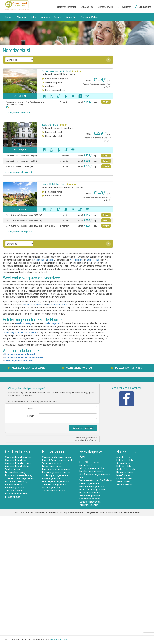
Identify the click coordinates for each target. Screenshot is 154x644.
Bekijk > (106, 102)
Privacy (64, 513)
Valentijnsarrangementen (54, 485)
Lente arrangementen (90, 499)
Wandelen (21, 17)
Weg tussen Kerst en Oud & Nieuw (96, 480)
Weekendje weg (13, 469)
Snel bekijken (20, 96)
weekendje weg (24, 323)
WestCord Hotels (124, 485)
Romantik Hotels (124, 478)
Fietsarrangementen (52, 466)
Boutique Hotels (13, 497)
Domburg (68, 128)
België (50, 260)
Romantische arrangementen (56, 469)
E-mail (30, 416)
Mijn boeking (143, 7)
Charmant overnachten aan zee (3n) (21, 156)
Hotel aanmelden (132, 513)
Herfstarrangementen (90, 493)
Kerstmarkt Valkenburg (16, 482)
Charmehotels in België (16, 460)
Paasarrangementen (89, 484)
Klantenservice (105, 7)
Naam (31, 409)
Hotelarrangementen (66, 7)
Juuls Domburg (50, 125)
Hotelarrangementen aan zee (56, 472)
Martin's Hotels (123, 475)
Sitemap (29, 513)
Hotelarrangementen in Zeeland (20, 354)
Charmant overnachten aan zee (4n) (21, 161)
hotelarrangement (53, 323)
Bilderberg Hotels (125, 460)
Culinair (58, 17)
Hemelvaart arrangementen (92, 490)
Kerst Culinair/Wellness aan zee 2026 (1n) (24, 215)
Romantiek (71, 17)
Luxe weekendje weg (15, 472)
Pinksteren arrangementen (92, 487)
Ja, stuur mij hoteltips (83, 428)
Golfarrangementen (52, 478)
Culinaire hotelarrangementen (56, 457)
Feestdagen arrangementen (56, 482)
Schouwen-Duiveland (74, 188)
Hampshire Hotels (125, 472)
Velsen (73, 74)
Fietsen (9, 17)
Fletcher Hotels (124, 466)
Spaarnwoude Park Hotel (56, 71)
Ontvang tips (87, 7)
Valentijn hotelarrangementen (19, 478)
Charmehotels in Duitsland (18, 466)
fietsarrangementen (58, 305)
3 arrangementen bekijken (19, 172)
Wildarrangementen (52, 488)
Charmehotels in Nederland (18, 457)
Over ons (18, 513)
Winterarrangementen (90, 496)
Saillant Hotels (123, 482)
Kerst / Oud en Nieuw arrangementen (89, 464)
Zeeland (58, 128)
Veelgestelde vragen (95, 513)
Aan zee (46, 17)
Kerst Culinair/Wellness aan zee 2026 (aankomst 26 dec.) (30, 226)
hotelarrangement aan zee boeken (19, 333)
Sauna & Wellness (90, 17)
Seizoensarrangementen (54, 491)
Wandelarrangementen (53, 463)
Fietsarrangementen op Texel (19, 361)
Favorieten (124, 7)
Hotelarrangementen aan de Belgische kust (25, 358)
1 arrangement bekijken (18, 113)
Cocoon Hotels (123, 463)
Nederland (47, 74)
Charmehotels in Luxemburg (19, 463)
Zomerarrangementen (90, 502)
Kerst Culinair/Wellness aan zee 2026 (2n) (24, 221)
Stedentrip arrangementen (55, 475)
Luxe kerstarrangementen (92, 471)
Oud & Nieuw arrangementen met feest (95, 476)
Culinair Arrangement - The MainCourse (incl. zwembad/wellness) (25, 105)
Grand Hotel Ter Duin (54, 184)
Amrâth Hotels (123, 457)
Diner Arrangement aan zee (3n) (19, 167)
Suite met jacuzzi (13, 491)
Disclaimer (40, 513)
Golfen (34, 17)
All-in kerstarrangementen (92, 468)
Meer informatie (58, 640)
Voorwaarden (76, 513)
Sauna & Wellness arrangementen (58, 460)
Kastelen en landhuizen (16, 494)
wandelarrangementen (34, 305)
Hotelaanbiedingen (14, 485)
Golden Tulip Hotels (126, 469)
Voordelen (53, 513)
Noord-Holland (61, 74)
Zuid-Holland (93, 260)
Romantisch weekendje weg (19, 475)
